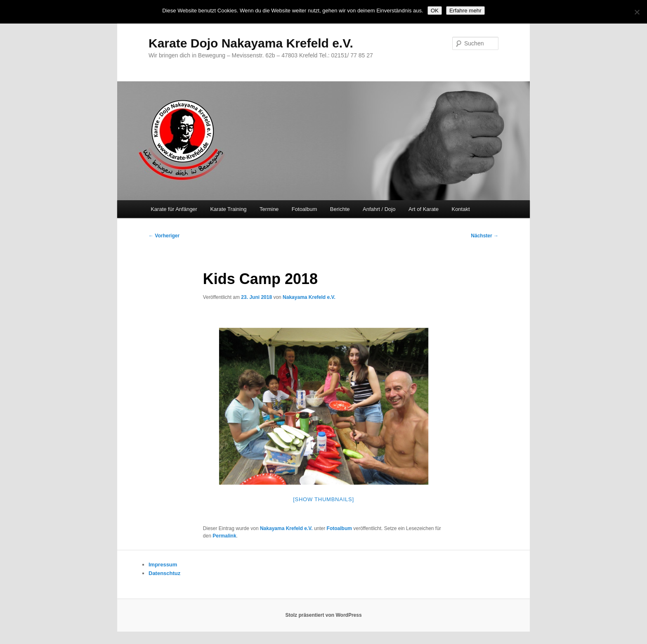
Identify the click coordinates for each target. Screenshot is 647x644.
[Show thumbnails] (323, 499)
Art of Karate (424, 209)
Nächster (485, 236)
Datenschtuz (164, 573)
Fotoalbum (304, 209)
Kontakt (460, 209)
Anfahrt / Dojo (379, 209)
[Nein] (637, 12)
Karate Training (228, 209)
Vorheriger (164, 236)
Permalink (224, 536)
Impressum (163, 565)
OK (435, 11)
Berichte (340, 209)
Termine (269, 209)
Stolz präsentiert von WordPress (323, 615)
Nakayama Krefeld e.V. (309, 297)
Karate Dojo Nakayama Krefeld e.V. (251, 43)
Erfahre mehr (465, 11)
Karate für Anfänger (174, 209)
